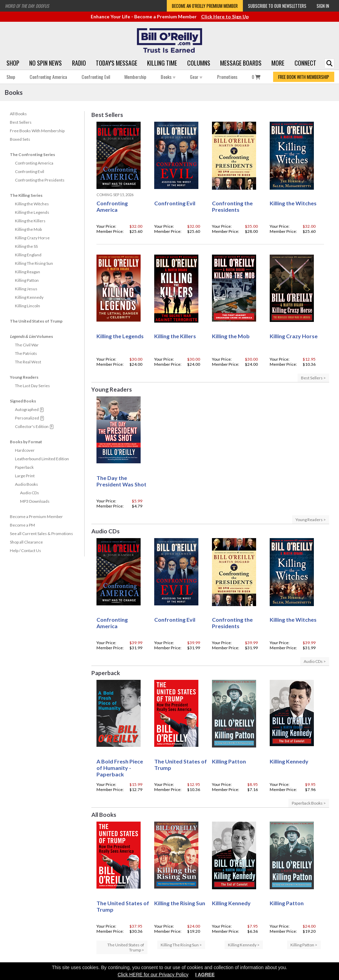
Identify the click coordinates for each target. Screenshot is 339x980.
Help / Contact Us (25, 551)
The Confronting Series (32, 154)
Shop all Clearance (26, 542)
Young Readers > (311, 520)
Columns (199, 63)
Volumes (31, 336)
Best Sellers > (313, 378)
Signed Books (23, 401)
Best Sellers (21, 122)
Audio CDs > (315, 661)
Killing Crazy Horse (32, 238)
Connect (305, 63)
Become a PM (22, 525)
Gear (196, 77)
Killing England (28, 255)
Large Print (25, 476)
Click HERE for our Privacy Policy (153, 975)
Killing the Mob (28, 229)
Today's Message (117, 63)
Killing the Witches (32, 204)
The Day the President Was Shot (121, 481)
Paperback (24, 467)
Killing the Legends (32, 212)
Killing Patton (27, 280)
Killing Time (162, 63)
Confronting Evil (96, 77)
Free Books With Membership (37, 131)
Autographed (27, 409)
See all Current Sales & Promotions (41, 534)
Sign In (323, 6)
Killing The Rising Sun (34, 263)
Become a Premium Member (36, 517)
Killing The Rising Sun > (181, 945)
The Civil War (27, 345)
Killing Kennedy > (244, 945)
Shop (13, 63)
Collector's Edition (32, 426)
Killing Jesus (26, 289)
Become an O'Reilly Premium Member (205, 6)
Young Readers (24, 377)
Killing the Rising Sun (180, 903)
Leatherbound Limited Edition (42, 459)
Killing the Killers (30, 221)
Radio (79, 63)
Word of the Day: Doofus (27, 6)
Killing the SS (26, 246)
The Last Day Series (32, 386)
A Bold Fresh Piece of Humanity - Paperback (120, 768)
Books (168, 77)
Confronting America (48, 77)
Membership (135, 77)
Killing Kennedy (29, 297)
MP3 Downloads (35, 501)
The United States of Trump (36, 321)
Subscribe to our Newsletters (277, 6)
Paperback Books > (309, 803)
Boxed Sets (20, 139)
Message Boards (241, 63)
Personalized (27, 418)
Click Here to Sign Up (225, 16)
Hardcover (25, 450)
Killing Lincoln (28, 306)
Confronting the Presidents (40, 180)
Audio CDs (30, 493)
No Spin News (46, 63)
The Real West (28, 362)
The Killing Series (26, 195)
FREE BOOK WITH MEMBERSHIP (304, 77)
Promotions (227, 77)
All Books (18, 114)
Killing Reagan (28, 272)
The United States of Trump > (126, 947)
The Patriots (26, 353)
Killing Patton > (304, 945)
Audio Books (26, 484)
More (278, 63)
